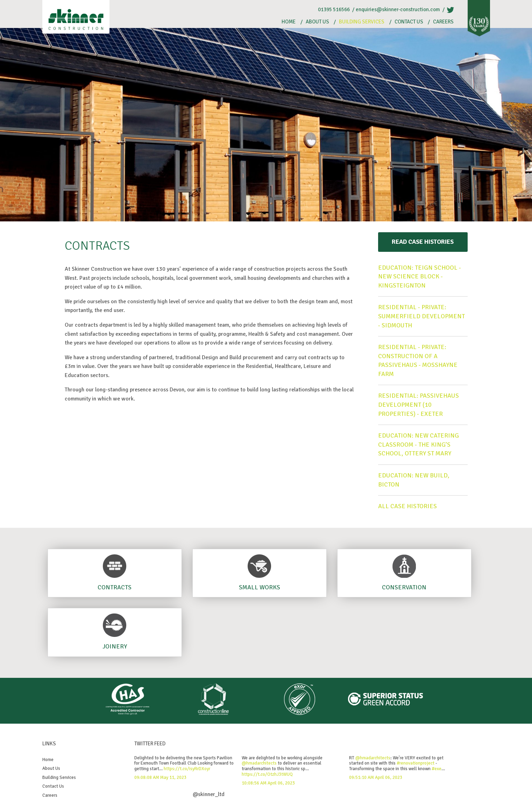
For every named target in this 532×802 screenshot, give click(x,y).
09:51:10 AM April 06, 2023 (376, 778)
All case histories (407, 506)
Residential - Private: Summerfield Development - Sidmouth (421, 316)
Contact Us (409, 22)
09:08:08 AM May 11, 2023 (160, 778)
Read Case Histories (423, 242)
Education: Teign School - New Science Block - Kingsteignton (420, 276)
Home (289, 22)
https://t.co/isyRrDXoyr (187, 769)
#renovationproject (416, 763)
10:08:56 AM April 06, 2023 (268, 783)
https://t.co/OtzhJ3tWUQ (267, 774)
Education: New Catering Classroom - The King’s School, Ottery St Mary (418, 444)
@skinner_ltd (209, 794)
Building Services (362, 22)
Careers (443, 22)
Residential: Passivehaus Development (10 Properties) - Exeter (418, 404)
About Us (317, 22)
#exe (437, 769)
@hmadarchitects (259, 763)
